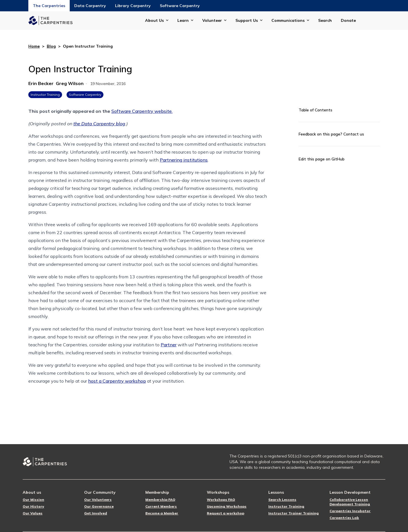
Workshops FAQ (221, 500)
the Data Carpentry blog (99, 124)
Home (34, 46)
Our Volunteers (98, 500)
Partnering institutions (184, 160)
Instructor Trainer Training (294, 513)
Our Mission (33, 500)
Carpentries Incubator (350, 511)
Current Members (161, 506)
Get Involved (96, 513)
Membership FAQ (160, 500)
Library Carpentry (133, 6)
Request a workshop (226, 513)
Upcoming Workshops (227, 506)
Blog (51, 46)
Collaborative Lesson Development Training (350, 502)
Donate (348, 20)
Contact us (354, 134)
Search (325, 20)
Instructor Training (45, 95)
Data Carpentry (90, 6)
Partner (169, 345)
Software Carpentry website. (142, 111)
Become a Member (162, 513)
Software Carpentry (180, 6)
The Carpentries (49, 6)
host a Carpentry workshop (117, 381)
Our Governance (99, 506)
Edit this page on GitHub (322, 159)
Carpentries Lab (344, 518)
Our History (33, 506)
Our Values (33, 513)
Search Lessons (282, 500)
